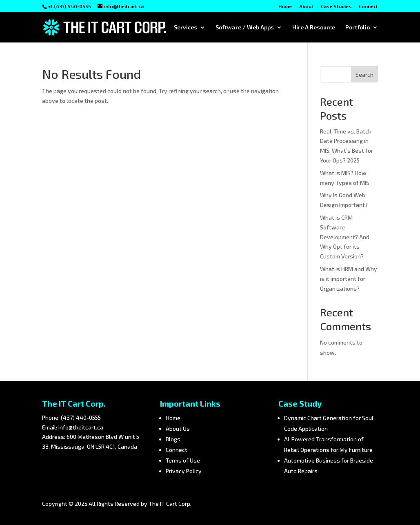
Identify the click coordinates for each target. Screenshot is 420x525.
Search (364, 75)
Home (285, 6)
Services (186, 28)
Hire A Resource (314, 28)
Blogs (173, 439)
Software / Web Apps (245, 28)
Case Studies (336, 6)
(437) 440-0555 (81, 417)
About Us (178, 428)
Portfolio (358, 28)
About (306, 6)
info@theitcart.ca (81, 427)
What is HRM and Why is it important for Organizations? (349, 279)
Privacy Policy (184, 471)
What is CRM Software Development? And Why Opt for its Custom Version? (345, 237)
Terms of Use (183, 460)
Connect (368, 6)
